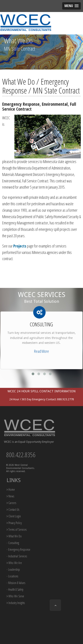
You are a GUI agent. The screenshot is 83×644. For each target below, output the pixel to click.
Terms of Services (17, 529)
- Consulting (13, 543)
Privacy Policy (14, 523)
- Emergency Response (18, 549)
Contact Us (13, 509)
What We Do (14, 536)
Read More (41, 351)
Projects (20, 246)
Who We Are (14, 563)
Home (11, 489)
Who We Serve (15, 596)
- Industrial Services (17, 556)
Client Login (14, 516)
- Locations (12, 576)
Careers (11, 503)
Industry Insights (16, 603)
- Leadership (13, 569)
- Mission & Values (16, 583)
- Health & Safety (15, 589)
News (10, 496)
